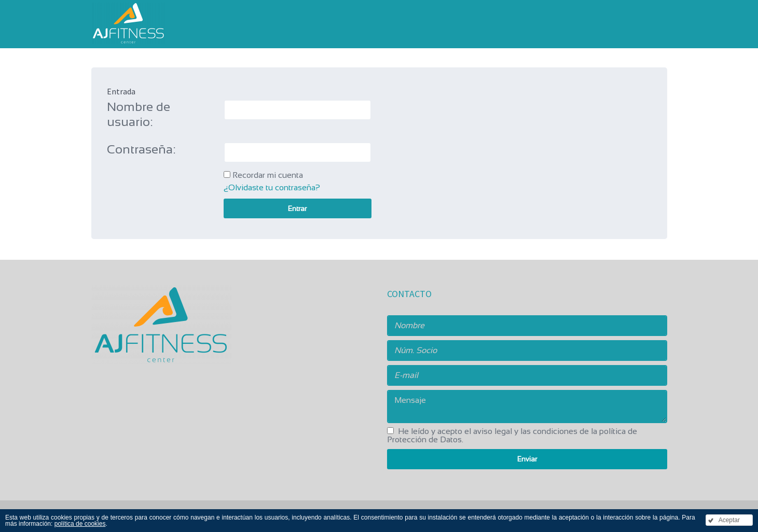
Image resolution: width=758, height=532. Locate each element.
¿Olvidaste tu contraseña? (272, 187)
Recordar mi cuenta (268, 175)
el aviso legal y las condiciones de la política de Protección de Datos (512, 435)
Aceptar (729, 520)
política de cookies (80, 524)
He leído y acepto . (512, 435)
